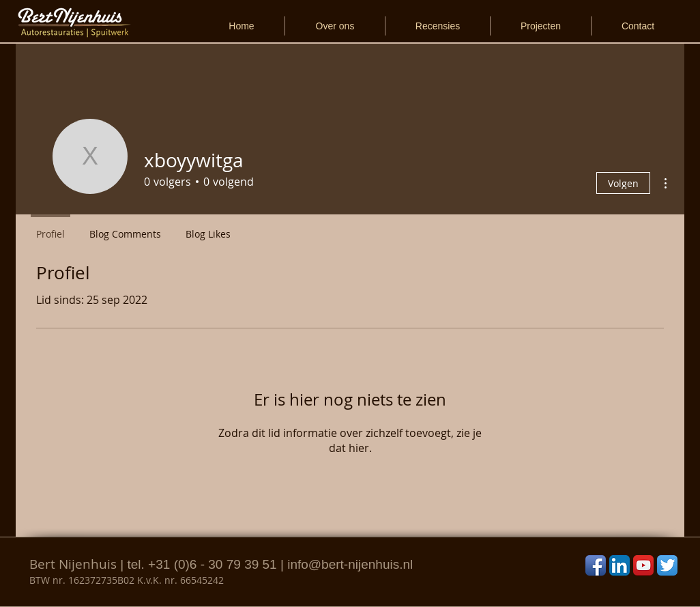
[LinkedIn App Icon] (619, 565)
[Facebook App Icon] (596, 565)
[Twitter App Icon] (667, 565)
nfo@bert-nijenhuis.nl (351, 564)
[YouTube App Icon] (643, 565)
